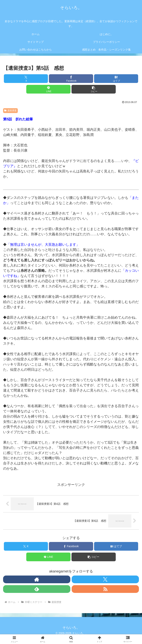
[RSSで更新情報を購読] (105, 589)
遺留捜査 (10, 111)
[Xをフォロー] (105, 579)
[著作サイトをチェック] (37, 579)
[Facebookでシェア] (71, 79)
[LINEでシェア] (48, 89)
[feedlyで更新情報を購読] (37, 589)
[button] (94, 89)
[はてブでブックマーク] (116, 79)
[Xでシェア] (26, 79)
